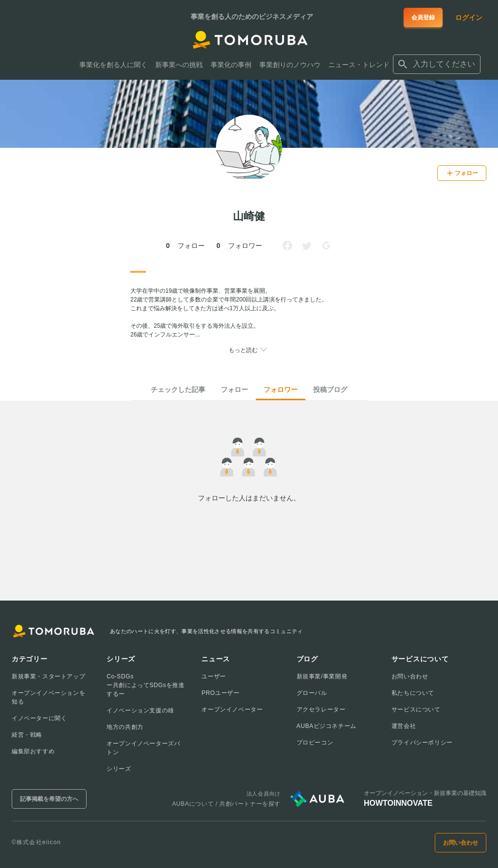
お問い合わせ (410, 676)
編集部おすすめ (33, 751)
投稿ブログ (330, 390)
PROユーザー (220, 693)
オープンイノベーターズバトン (143, 748)
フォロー (234, 390)
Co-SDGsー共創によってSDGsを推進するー (145, 685)
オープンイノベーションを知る (48, 697)
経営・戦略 (27, 735)
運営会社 (404, 726)
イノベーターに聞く (39, 718)
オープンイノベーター (232, 709)
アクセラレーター (321, 709)
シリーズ (119, 769)
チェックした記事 (178, 390)
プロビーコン (315, 743)
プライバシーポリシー (422, 743)
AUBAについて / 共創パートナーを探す (226, 804)
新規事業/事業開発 (322, 676)
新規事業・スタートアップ (48, 676)
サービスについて (416, 709)
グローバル (312, 693)
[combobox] (437, 64)
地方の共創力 (125, 727)
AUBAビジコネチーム (327, 726)
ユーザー (213, 676)
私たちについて (413, 693)
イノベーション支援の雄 (140, 710)
